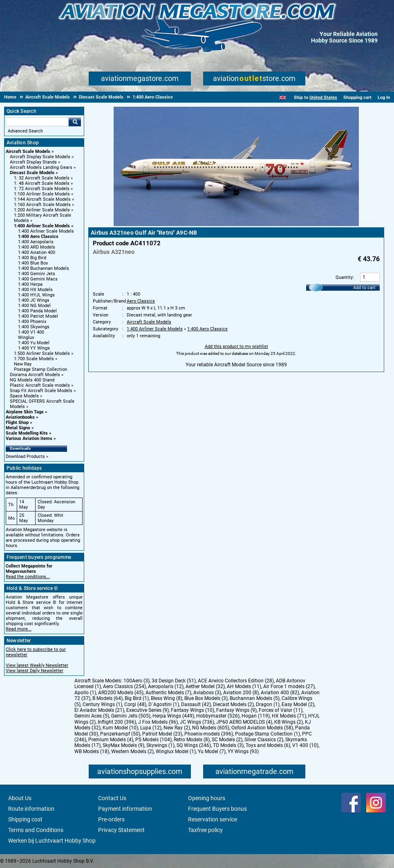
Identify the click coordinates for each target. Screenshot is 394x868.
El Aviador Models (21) (99, 710)
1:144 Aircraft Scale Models (42, 199)
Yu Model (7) (212, 751)
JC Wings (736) (197, 722)
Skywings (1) (160, 745)
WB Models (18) (92, 751)
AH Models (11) (244, 686)
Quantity (344, 277)
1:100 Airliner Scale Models (42, 194)
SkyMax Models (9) (123, 745)
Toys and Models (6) (268, 745)
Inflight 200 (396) (117, 722)
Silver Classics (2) (264, 740)
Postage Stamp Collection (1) (268, 734)
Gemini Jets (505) (131, 716)
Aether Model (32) (205, 686)
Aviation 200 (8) (241, 693)
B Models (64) (107, 698)
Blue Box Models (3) (206, 698)
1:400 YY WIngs (34, 348)
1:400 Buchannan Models (44, 268)
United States (323, 98)
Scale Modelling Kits (27, 433)
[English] (283, 98)
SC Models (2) (227, 740)
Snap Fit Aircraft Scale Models (41, 391)
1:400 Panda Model (37, 311)
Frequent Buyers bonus (217, 809)
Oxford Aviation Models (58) (262, 728)
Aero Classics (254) (124, 686)
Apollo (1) (85, 693)
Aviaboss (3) (207, 693)
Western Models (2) (132, 751)
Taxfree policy (205, 830)
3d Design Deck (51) (174, 681)
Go (75, 122)
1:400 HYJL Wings (36, 295)
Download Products (25, 456)
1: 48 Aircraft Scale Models (42, 183)
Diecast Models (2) (233, 704)
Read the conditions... (28, 577)
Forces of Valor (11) (281, 710)
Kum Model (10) (120, 728)
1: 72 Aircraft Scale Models (42, 189)
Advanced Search (25, 131)
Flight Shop (17, 423)
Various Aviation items (29, 438)
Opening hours (207, 798)
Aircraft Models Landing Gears (41, 167)
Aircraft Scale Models (28, 151)
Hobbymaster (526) (218, 716)
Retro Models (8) (192, 740)
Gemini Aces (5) (92, 716)
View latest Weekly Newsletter (37, 665)
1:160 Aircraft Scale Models (42, 205)
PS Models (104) (153, 740)
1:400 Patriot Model (38, 316)
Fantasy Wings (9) (236, 710)
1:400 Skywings (34, 327)
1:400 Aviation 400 (37, 252)
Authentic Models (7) (168, 693)
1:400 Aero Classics (38, 237)
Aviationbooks (20, 417)
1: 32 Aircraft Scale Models (42, 178)
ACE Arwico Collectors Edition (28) (236, 681)
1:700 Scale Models (34, 359)
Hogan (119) (256, 716)
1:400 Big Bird (32, 258)
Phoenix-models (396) (209, 734)
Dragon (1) (268, 704)
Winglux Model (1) (176, 751)
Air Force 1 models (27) (289, 686)
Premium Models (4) (111, 740)
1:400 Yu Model (34, 343)
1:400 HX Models (35, 290)
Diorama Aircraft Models (35, 375)
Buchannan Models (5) (255, 698)
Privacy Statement (121, 830)
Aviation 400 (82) (280, 693)
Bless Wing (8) (167, 698)
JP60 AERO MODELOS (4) (244, 722)
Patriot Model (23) (162, 734)
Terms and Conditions (36, 830)
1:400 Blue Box (33, 263)
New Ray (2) (177, 728)
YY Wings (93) (243, 751)
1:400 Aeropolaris (36, 242)
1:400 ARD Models (37, 247)
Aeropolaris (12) (166, 686)
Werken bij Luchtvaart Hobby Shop (52, 841)
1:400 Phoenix (32, 322)
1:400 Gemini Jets (37, 274)
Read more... (19, 629)
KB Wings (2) (289, 722)
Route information (31, 809)
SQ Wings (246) (194, 745)
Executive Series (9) (148, 710)
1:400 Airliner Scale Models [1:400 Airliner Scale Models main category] (46, 231)
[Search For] (37, 122)
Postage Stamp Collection (40, 369)
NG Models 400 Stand (32, 380)
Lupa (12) (151, 728)
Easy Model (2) (298, 704)
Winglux (26, 338)
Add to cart (364, 288)
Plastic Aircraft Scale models (40, 385)
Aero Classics (141, 301)
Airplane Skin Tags (25, 412)
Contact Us (112, 798)
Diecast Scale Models (32, 173)
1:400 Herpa (30, 284)
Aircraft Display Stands (33, 162)
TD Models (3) (228, 745)
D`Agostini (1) (164, 704)
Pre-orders (111, 819)
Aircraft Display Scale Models (40, 157)
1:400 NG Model (34, 306)
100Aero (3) (137, 681)
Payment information (125, 809)
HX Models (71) (289, 716)
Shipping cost (25, 819)
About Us (20, 798)
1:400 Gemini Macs (38, 279)
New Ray (23, 364)
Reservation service (213, 819)
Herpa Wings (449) (173, 716)
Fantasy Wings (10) (193, 710)
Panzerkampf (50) (120, 734)
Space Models (24, 396)
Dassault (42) (196, 704)
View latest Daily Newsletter (35, 671)
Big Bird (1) (137, 698)
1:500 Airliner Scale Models (42, 353)
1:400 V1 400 (31, 332)
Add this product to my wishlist (236, 347)
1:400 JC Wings (34, 300)
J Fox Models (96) (158, 722)
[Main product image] (236, 224)
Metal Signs (18, 428)
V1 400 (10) (305, 745)
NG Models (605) (211, 728)
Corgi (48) (135, 704)
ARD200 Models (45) (121, 693)
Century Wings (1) (102, 704)
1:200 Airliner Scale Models (42, 210)
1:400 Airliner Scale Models (42, 226)
